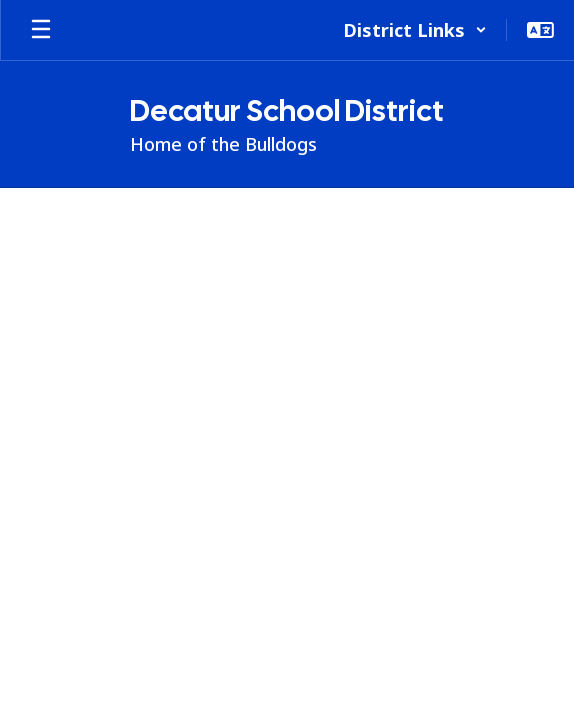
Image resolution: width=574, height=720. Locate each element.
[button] (415, 30)
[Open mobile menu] (41, 30)
